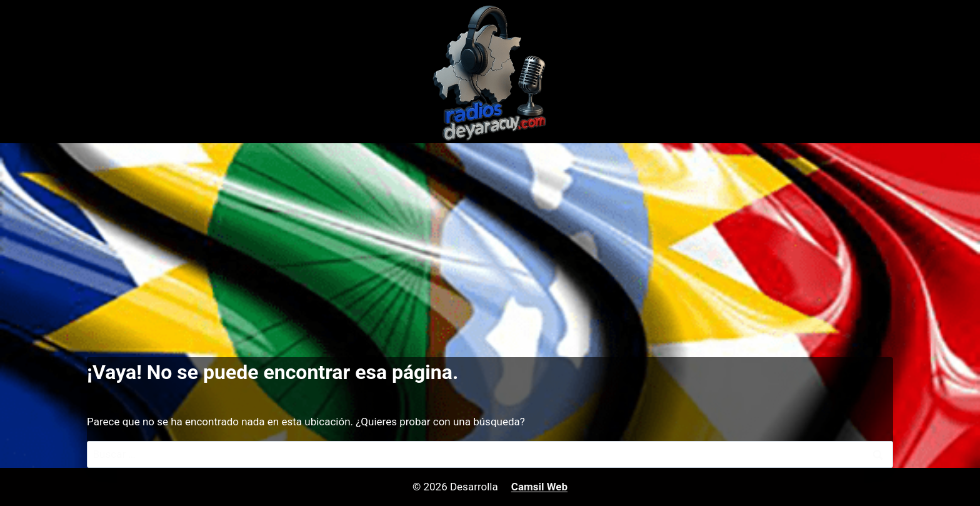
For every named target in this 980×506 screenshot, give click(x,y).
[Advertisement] (490, 237)
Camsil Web (539, 487)
